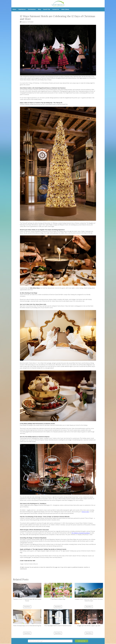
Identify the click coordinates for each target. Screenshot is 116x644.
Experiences (22, 9)
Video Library (65, 9)
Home (14, 9)
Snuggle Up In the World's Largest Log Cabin (89, 618)
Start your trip (82, 641)
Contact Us (56, 9)
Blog (39, 9)
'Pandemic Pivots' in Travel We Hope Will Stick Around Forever (27, 592)
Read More (27, 607)
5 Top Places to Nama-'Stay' (58, 591)
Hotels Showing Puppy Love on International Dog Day (27, 618)
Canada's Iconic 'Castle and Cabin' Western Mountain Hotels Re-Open (89, 592)
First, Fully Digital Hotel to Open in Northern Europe (58, 618)
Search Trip (47, 9)
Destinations (32, 9)
